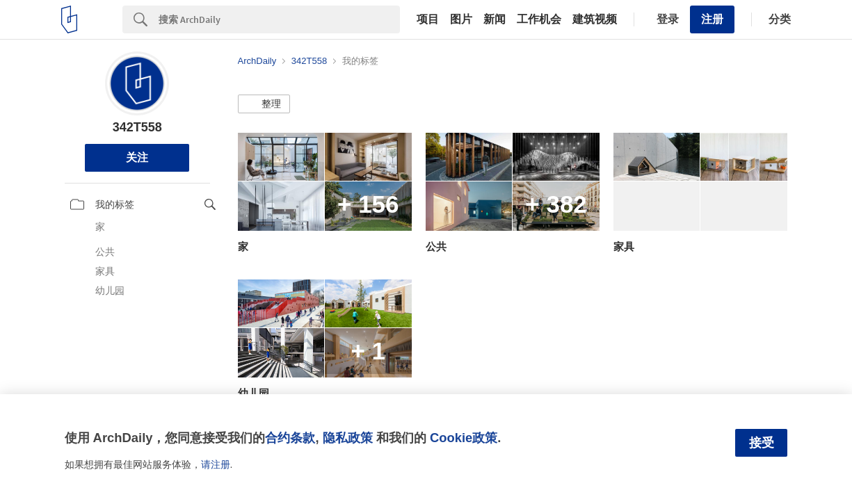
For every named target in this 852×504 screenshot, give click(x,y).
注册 (712, 19)
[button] (264, 104)
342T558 (137, 127)
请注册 (216, 464)
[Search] (279, 19)
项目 (428, 19)
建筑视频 (595, 19)
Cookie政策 (464, 438)
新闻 (495, 19)
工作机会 (539, 19)
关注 (137, 157)
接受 (762, 443)
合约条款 (290, 438)
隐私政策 (348, 438)
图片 (461, 19)
